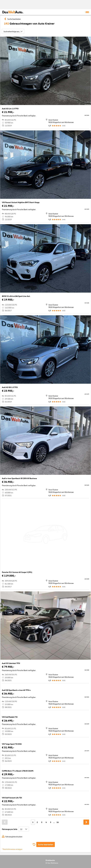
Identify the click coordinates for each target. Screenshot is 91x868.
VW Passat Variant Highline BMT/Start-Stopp (21, 202)
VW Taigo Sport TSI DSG (12, 744)
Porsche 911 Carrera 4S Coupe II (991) (17, 572)
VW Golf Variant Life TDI (12, 798)
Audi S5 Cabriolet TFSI (11, 663)
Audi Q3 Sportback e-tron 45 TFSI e (16, 690)
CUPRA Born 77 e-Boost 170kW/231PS (18, 771)
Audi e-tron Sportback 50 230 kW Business (19, 478)
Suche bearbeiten (46, 844)
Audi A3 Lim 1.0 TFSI (10, 109)
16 (58, 822)
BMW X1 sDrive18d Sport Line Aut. (16, 296)
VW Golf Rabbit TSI (10, 717)
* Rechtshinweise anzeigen (12, 849)
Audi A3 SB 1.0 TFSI (10, 387)
